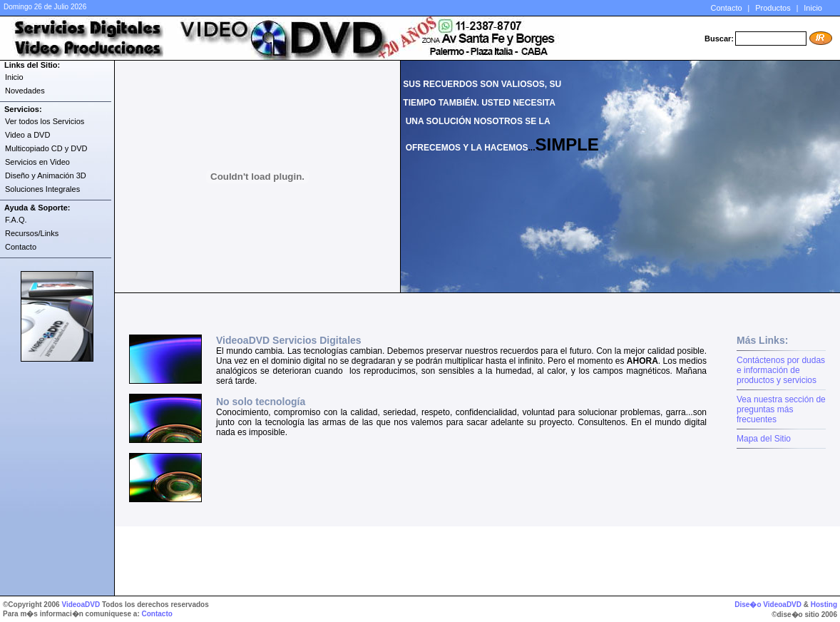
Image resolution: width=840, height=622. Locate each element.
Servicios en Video (37, 162)
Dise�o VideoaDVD (768, 605)
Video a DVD (27, 135)
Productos (773, 8)
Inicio (813, 8)
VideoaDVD (81, 605)
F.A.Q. (16, 220)
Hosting (824, 605)
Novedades (25, 91)
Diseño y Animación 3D (46, 175)
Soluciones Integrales (42, 189)
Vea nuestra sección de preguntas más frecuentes (781, 409)
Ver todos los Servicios (45, 121)
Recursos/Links (32, 233)
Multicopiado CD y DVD (46, 148)
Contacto (727, 8)
